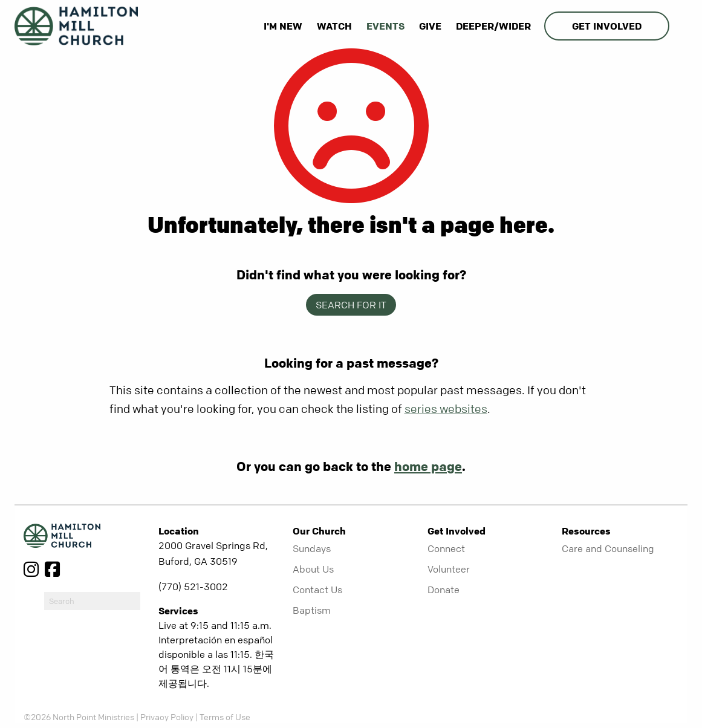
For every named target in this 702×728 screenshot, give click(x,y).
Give (430, 26)
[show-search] (680, 26)
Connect (446, 548)
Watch (334, 26)
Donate (444, 590)
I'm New (283, 26)
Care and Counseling (608, 548)
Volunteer (449, 569)
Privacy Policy (167, 717)
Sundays (312, 548)
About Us (313, 569)
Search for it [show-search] (351, 305)
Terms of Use (225, 717)
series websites (446, 409)
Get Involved (607, 26)
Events (385, 26)
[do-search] (92, 601)
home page (428, 466)
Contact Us (317, 590)
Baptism (312, 610)
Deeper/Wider (493, 26)
